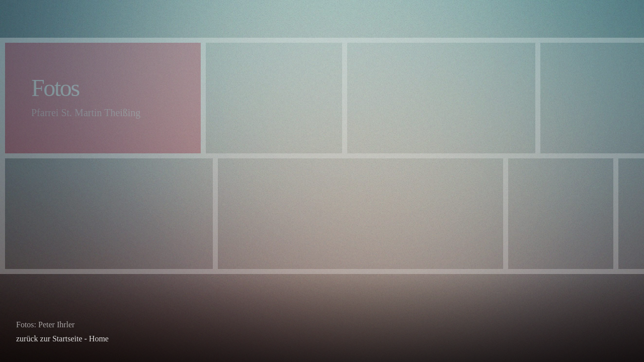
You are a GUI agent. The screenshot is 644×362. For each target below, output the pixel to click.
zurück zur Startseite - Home (62, 339)
